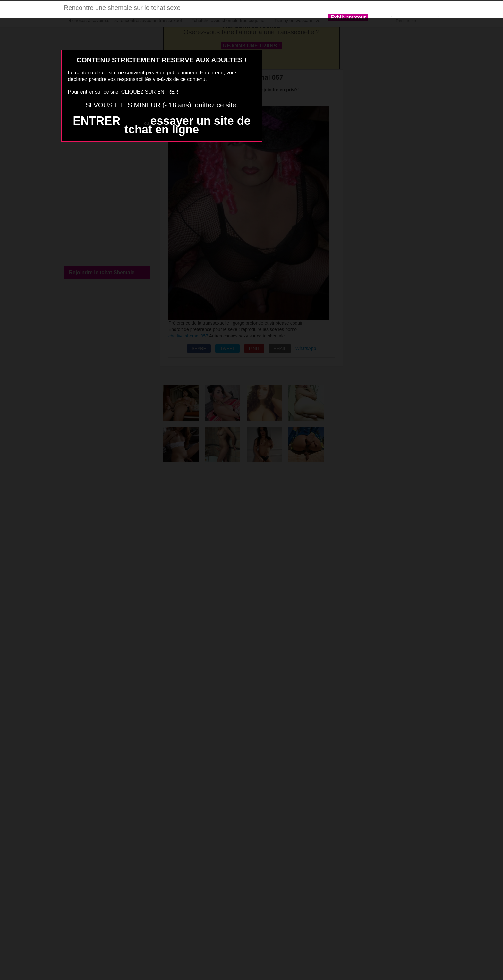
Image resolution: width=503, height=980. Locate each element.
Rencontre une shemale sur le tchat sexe (122, 8)
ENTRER (97, 121)
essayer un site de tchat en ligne (188, 125)
